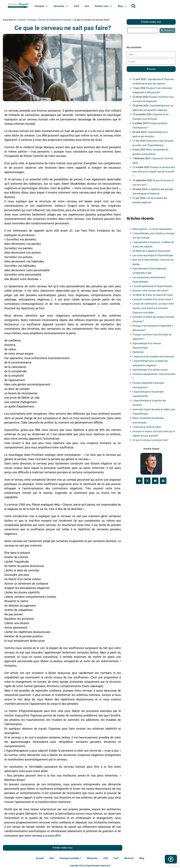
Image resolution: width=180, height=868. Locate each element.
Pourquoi (41, 6)
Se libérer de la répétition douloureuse (152, 251)
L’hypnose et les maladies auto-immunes (153, 357)
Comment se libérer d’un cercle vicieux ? (153, 299)
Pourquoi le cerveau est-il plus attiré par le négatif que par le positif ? (154, 172)
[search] (143, 30)
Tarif (76, 6)
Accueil (22, 20)
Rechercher (138, 352)
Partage (32, 20)
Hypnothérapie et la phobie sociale (150, 370)
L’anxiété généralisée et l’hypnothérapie (152, 286)
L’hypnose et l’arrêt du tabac (147, 427)
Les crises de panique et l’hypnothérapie (153, 255)
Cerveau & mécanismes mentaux (55, 20)
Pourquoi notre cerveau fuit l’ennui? (150, 291)
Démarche (61, 6)
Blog (122, 6)
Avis (87, 6)
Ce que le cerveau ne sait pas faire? (63, 28)
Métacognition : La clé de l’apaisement (152, 229)
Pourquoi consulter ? (70, 858)
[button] (139, 481)
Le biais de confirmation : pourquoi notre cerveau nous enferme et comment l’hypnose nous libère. (153, 308)
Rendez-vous (104, 6)
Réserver (129, 858)
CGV (106, 858)
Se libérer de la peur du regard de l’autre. (153, 295)
